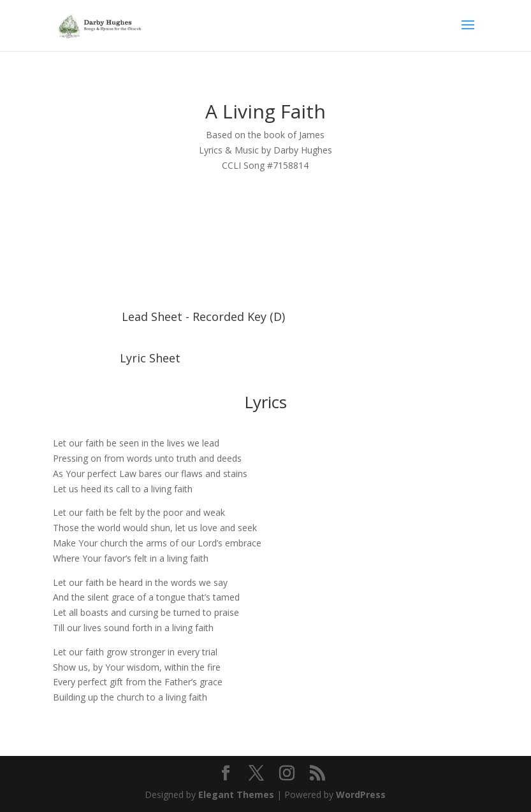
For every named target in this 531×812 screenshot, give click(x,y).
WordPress (361, 794)
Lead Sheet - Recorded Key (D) (203, 317)
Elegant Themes (236, 794)
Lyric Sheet (150, 358)
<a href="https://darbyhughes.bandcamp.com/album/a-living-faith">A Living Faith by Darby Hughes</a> (265, 249)
